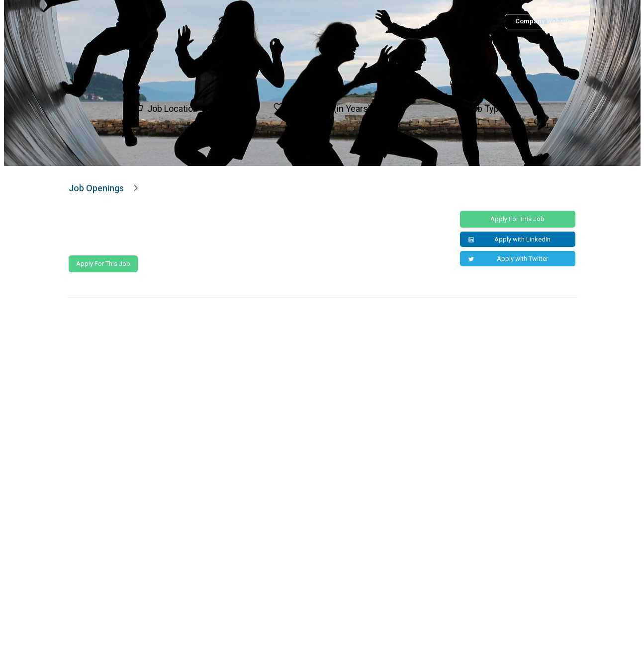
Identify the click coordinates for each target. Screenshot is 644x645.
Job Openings (96, 188)
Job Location (173, 109)
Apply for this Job (103, 264)
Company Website (543, 21)
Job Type (486, 109)
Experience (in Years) (329, 109)
